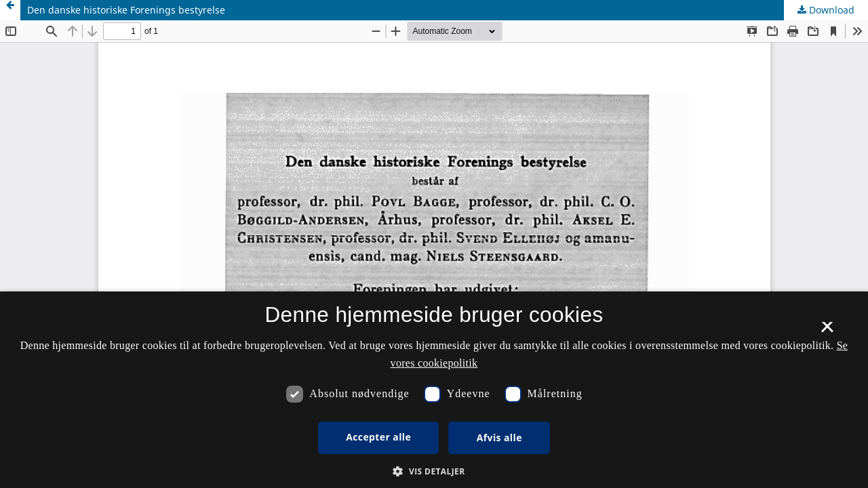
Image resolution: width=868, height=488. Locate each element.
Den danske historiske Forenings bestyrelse (126, 10)
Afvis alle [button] (499, 438)
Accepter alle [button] (378, 437)
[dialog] (434, 390)
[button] (434, 471)
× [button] (827, 331)
